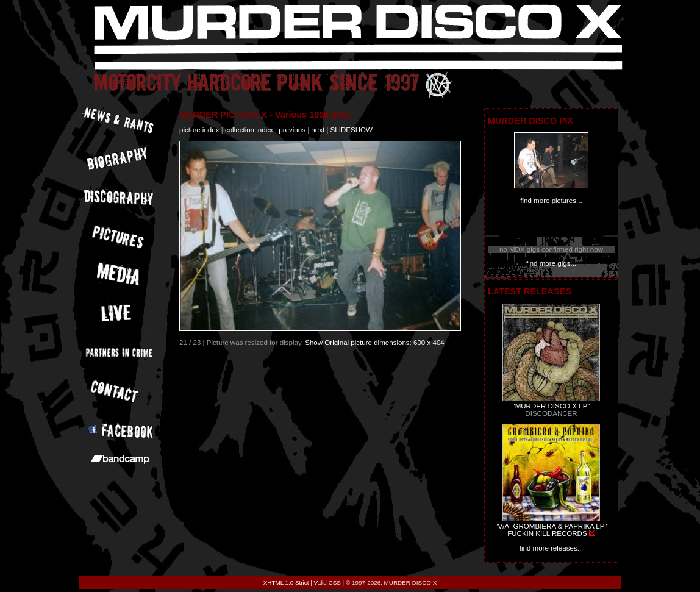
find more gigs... (551, 263)
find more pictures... (551, 201)
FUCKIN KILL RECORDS (547, 533)
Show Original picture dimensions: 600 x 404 (375, 343)
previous (292, 130)
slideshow (352, 130)
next (318, 130)
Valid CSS (327, 583)
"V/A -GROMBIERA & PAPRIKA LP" (551, 526)
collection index (249, 130)
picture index (199, 130)
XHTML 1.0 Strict (286, 583)
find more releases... (552, 548)
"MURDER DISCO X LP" (552, 406)
